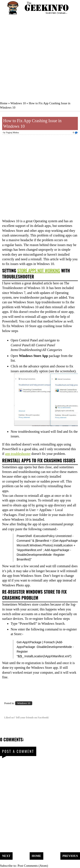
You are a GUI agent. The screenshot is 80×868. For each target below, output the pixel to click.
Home (4, 103)
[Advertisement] (40, 56)
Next (6, 856)
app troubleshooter (18, 454)
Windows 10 (18, 103)
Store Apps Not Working (39, 271)
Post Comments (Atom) (33, 866)
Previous (70, 856)
